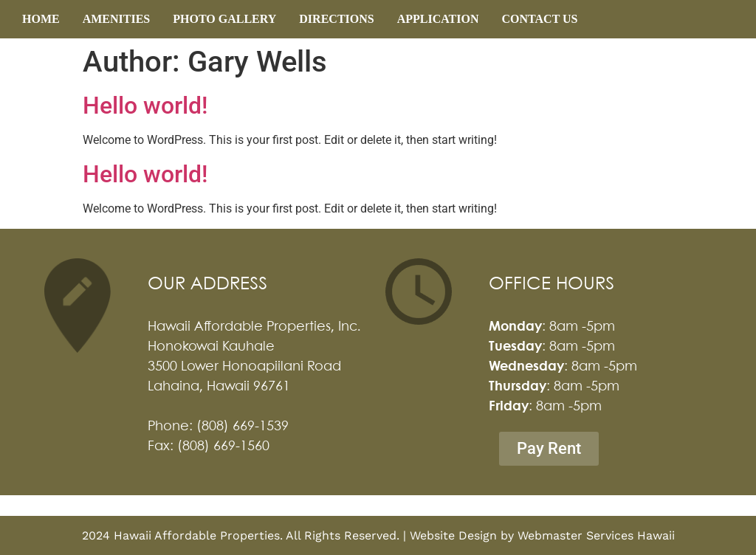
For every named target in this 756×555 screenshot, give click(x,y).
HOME (41, 19)
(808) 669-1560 (223, 447)
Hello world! (145, 106)
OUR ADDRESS (207, 285)
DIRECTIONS (336, 19)
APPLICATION (438, 19)
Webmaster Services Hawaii (596, 535)
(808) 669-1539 (243, 427)
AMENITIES (117, 19)
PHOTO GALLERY (224, 19)
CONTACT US (540, 19)
